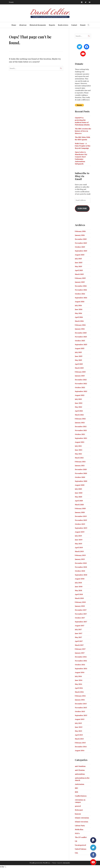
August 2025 (80, 255)
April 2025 (79, 270)
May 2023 (78, 360)
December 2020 (81, 469)
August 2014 (80, 750)
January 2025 (80, 282)
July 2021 (78, 446)
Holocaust (79, 810)
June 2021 (79, 450)
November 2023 (81, 337)
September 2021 (81, 438)
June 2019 (79, 540)
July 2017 (78, 629)
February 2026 (80, 231)
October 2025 (80, 247)
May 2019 (78, 544)
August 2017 (80, 626)
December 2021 (81, 426)
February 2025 (80, 278)
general (78, 806)
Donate (11, 2)
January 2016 (80, 700)
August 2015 (80, 719)
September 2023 (81, 345)
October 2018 (80, 571)
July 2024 (78, 305)
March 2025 (79, 274)
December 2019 (81, 516)
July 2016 (78, 676)
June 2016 (79, 680)
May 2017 (78, 637)
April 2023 (79, 364)
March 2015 (79, 739)
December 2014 (81, 747)
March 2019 (79, 551)
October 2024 (80, 294)
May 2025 (78, 266)
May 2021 (78, 454)
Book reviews (63, 25)
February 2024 (80, 325)
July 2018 (78, 583)
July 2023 (78, 352)
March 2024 (79, 321)
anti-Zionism (80, 770)
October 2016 (80, 665)
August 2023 (80, 348)
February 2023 (80, 372)
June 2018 (79, 587)
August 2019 (80, 532)
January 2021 (80, 466)
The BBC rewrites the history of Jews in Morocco (83, 131)
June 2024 (79, 309)
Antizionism (80, 784)
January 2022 (80, 423)
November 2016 (81, 661)
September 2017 (81, 622)
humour (78, 814)
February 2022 (80, 419)
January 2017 (80, 653)
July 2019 (78, 536)
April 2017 (79, 641)
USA (76, 853)
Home (14, 25)
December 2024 (81, 286)
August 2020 (80, 485)
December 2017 (81, 610)
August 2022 (80, 395)
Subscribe (82, 208)
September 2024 (81, 298)
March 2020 (79, 505)
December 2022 (81, 380)
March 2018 (79, 598)
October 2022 (80, 387)
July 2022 (78, 399)
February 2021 (80, 462)
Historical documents (38, 25)
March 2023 (79, 368)
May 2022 (78, 407)
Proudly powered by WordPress (40, 863)
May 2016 (78, 684)
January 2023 (80, 376)
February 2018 (80, 602)
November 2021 (81, 430)
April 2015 (79, 735)
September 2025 (81, 251)
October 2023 (80, 341)
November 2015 (81, 708)
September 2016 (81, 669)
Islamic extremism (82, 818)
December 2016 (81, 657)
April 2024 (79, 317)
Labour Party (80, 826)
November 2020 (81, 473)
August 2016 (80, 672)
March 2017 (79, 645)
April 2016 (79, 688)
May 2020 (78, 497)
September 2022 (81, 391)
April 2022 (79, 411)
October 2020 (80, 477)
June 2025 (79, 263)
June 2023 (79, 356)
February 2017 (80, 649)
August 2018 (80, 579)
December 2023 (81, 333)
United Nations (81, 849)
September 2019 (81, 528)
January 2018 (80, 606)
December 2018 (81, 563)
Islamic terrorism (81, 822)
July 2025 (78, 259)
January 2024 (80, 329)
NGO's (77, 833)
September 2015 (81, 715)
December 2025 (81, 239)
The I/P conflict (81, 837)
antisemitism (80, 774)
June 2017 (79, 633)
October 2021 (80, 434)
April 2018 (79, 594)
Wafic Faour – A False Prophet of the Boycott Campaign (83, 146)
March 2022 (79, 415)
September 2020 (81, 481)
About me (23, 25)
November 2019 (81, 520)
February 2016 (80, 696)
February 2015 (80, 743)
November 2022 (81, 384)
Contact (74, 25)
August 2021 (80, 442)
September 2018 (81, 575)
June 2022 (79, 403)
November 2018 (81, 567)
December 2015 (81, 704)
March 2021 (79, 458)
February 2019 (80, 555)
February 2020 (80, 508)
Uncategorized (80, 845)
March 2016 (79, 692)
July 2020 (78, 489)
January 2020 (80, 512)
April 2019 (79, 548)
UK (76, 841)
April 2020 (79, 501)
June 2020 (79, 493)
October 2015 (80, 711)
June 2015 (79, 727)
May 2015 (78, 731)
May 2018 (78, 590)
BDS (76, 792)
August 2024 (80, 302)
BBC (77, 788)
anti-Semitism (80, 766)
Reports (52, 25)
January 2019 (80, 559)
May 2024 (78, 313)
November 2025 (81, 243)
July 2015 (78, 723)
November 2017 (81, 614)
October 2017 (80, 618)
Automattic (66, 863)
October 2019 (80, 524)
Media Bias (79, 829)
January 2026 (80, 235)
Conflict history (81, 796)
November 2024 (81, 290)
